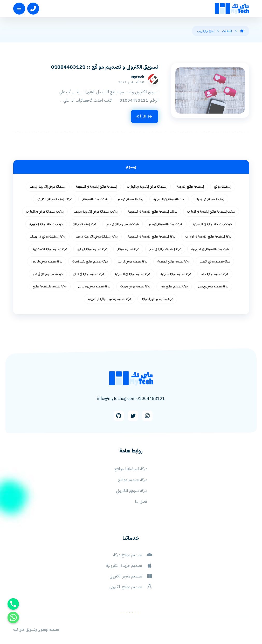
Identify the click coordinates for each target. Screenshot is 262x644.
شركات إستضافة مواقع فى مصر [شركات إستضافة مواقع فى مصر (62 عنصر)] (166, 224)
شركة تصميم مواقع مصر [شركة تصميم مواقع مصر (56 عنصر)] (174, 286)
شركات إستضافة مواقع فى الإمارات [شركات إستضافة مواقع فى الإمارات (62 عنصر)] (45, 212)
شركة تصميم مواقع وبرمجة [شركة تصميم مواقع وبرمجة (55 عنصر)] (135, 286)
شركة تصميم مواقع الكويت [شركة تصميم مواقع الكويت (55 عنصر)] (215, 261)
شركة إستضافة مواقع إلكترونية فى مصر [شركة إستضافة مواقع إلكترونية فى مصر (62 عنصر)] (97, 236)
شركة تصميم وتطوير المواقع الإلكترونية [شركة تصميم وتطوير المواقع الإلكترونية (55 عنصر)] (110, 299)
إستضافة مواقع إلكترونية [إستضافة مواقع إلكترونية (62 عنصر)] (190, 187)
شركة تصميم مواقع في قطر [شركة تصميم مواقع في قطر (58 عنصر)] (48, 274)
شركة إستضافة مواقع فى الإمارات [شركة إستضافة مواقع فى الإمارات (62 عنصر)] (48, 236)
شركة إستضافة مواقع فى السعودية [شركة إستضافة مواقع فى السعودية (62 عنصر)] (210, 249)
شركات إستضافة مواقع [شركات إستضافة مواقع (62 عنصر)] (95, 199)
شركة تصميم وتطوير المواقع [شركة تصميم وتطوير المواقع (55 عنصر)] (157, 299)
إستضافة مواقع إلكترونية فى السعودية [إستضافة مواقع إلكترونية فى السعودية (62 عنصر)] (96, 187)
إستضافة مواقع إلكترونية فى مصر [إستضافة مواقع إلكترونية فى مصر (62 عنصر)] (48, 187)
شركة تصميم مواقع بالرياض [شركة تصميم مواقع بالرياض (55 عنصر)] (47, 261)
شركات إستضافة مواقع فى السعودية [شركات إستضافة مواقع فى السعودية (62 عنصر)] (212, 224)
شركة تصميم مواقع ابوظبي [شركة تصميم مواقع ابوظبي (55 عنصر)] (92, 249)
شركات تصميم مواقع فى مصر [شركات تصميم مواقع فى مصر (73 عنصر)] (123, 224)
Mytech (138, 77)
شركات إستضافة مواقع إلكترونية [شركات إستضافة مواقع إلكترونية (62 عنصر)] (55, 199)
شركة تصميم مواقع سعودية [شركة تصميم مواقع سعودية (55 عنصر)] (176, 274)
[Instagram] (147, 416)
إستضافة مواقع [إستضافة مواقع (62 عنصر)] (223, 187)
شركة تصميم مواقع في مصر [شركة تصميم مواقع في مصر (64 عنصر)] (213, 286)
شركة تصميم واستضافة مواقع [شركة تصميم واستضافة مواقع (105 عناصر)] (50, 286)
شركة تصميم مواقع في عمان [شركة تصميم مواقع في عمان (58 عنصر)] (89, 274)
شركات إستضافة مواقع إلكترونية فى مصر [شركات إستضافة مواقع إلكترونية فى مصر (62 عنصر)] (96, 212)
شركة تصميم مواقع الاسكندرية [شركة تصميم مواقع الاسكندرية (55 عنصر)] (50, 249)
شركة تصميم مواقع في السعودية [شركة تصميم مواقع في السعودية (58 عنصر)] (132, 274)
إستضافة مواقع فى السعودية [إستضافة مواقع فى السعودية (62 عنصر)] (169, 199)
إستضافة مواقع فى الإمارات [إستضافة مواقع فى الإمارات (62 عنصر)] (209, 199)
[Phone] (13, 604)
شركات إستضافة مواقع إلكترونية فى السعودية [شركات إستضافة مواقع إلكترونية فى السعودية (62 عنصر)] (152, 212)
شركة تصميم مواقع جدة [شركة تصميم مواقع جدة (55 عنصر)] (215, 274)
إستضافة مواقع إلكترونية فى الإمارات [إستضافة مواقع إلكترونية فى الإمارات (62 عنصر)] (147, 187)
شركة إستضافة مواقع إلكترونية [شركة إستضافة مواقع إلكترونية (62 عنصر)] (46, 224)
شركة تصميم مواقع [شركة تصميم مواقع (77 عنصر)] (128, 249)
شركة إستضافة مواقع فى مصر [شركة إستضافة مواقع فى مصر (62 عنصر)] (165, 249)
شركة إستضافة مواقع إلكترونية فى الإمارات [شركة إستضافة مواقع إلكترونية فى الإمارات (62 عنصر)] (208, 236)
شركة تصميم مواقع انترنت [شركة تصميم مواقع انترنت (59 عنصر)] (133, 261)
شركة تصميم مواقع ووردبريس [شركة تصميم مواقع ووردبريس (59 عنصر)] (93, 286)
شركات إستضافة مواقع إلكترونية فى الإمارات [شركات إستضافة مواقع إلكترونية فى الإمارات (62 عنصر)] (211, 212)
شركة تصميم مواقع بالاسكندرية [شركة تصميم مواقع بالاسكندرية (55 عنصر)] (90, 261)
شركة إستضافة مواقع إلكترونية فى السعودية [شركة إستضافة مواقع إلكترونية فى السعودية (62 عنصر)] (151, 236)
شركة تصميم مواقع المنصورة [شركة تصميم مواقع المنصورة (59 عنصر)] (173, 261)
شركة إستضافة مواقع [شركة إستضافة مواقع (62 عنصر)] (85, 224)
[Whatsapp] (13, 617)
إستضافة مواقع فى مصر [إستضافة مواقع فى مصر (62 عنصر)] (130, 199)
